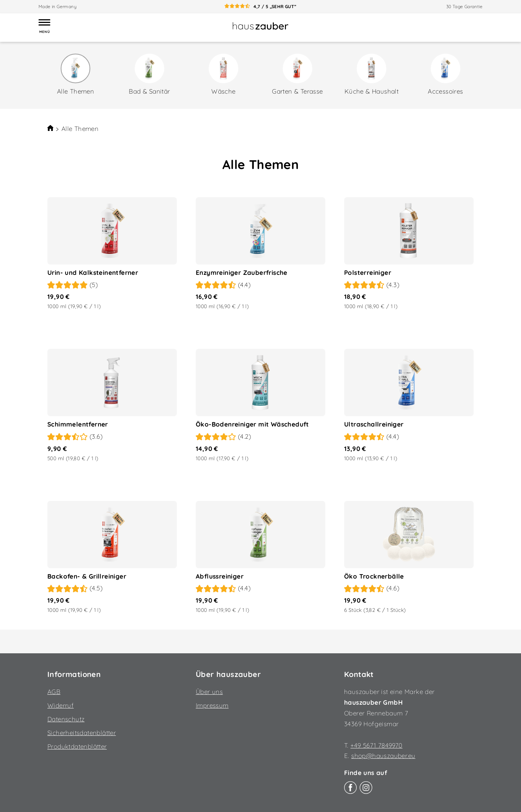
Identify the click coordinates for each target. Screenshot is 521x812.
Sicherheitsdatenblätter (82, 733)
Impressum (212, 705)
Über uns (209, 692)
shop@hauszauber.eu (383, 756)
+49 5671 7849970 (376, 745)
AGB (54, 692)
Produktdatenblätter (77, 746)
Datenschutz (66, 719)
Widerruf (60, 705)
